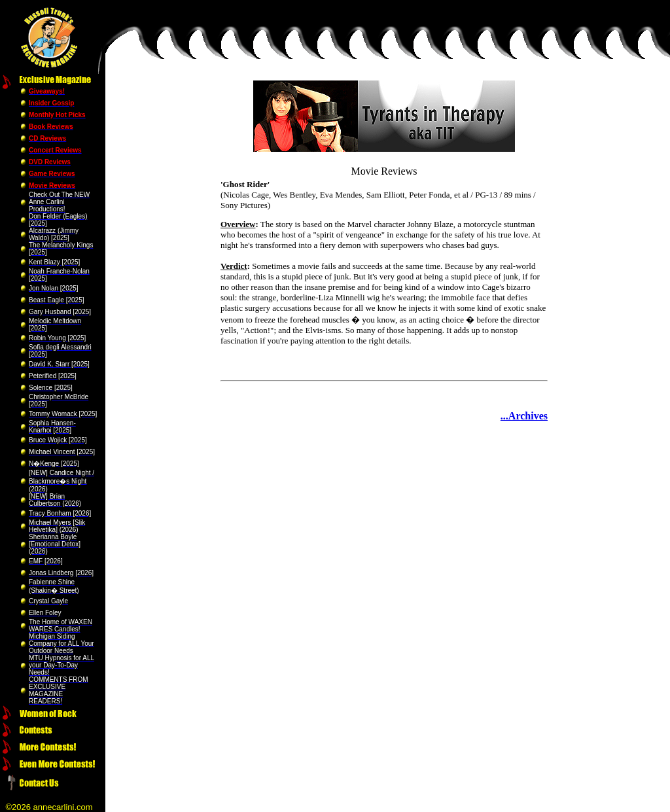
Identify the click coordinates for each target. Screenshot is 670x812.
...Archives (524, 416)
